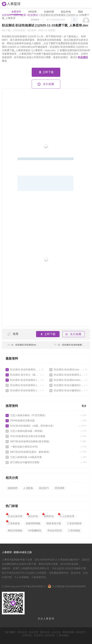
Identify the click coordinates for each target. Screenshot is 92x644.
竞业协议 (39, 635)
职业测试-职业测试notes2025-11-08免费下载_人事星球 (23, 345)
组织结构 (50, 635)
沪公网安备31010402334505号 (67, 586)
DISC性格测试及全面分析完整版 (46, 436)
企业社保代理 (15, 516)
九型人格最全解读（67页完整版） (46, 415)
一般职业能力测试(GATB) (46, 447)
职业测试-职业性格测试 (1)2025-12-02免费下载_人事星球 (25, 380)
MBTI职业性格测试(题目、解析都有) (46, 452)
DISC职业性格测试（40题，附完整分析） (46, 426)
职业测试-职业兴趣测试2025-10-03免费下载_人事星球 (68, 385)
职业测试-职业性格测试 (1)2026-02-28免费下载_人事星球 (25, 370)
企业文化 (56, 632)
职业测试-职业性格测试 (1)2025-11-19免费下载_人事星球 (25, 390)
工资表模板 (74, 531)
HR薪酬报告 (35, 531)
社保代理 (49, 12)
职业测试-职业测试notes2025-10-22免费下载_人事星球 (68, 380)
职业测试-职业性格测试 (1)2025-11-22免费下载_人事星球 (69, 345)
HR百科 (33, 12)
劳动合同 (22, 632)
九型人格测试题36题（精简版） (46, 431)
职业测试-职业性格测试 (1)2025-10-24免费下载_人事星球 (68, 375)
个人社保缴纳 (21, 577)
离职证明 (45, 632)
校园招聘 (13, 488)
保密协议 (27, 635)
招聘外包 (49, 516)
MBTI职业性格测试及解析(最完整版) (46, 441)
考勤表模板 (68, 632)
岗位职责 (33, 632)
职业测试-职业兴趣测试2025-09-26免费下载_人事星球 (68, 390)
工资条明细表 (74, 523)
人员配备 (28, 488)
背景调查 (60, 488)
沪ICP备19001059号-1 (33, 586)
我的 (80, 12)
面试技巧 (44, 488)
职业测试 (83, 57)
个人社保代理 (67, 516)
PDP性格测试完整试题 (46, 421)
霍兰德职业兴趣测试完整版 (46, 462)
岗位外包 (66, 12)
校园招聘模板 (33, 523)
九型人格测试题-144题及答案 (46, 457)
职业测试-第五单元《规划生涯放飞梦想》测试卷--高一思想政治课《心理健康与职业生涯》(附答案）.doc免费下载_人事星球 (25, 375)
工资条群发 (14, 523)
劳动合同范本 (55, 531)
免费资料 (17, 12)
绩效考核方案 (54, 523)
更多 (84, 406)
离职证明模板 (15, 531)
